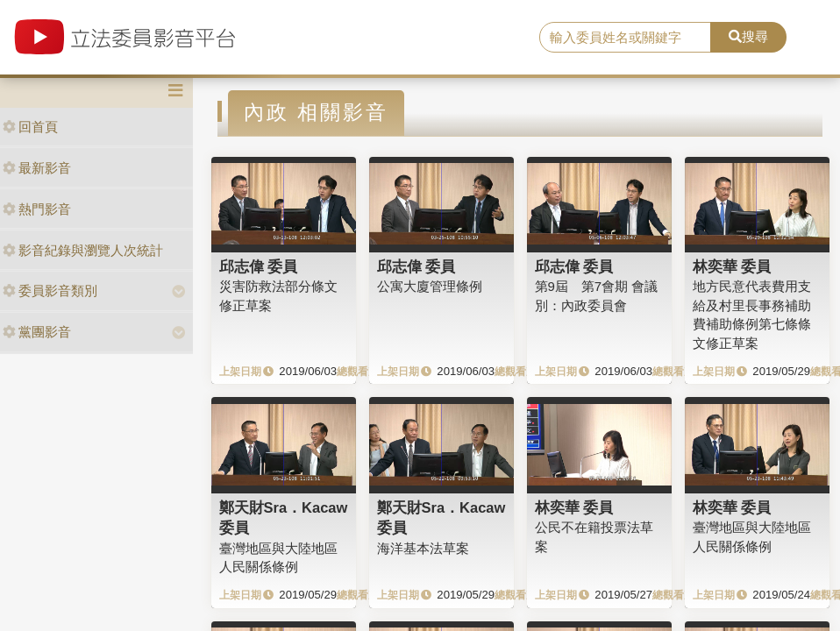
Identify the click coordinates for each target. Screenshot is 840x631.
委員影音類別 (50, 291)
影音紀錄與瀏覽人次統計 (83, 250)
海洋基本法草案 (423, 548)
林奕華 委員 (732, 266)
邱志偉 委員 (259, 266)
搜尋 (748, 36)
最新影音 (37, 168)
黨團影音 (37, 332)
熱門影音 (37, 209)
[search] (626, 38)
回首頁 (30, 127)
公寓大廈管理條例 (430, 286)
